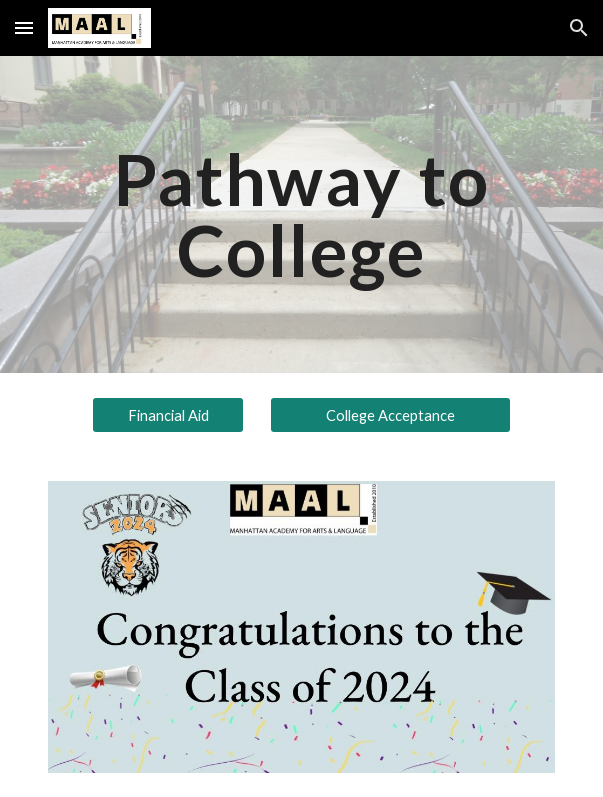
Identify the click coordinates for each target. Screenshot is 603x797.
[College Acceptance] (390, 415)
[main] (301, 214)
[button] (24, 27)
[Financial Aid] (167, 415)
